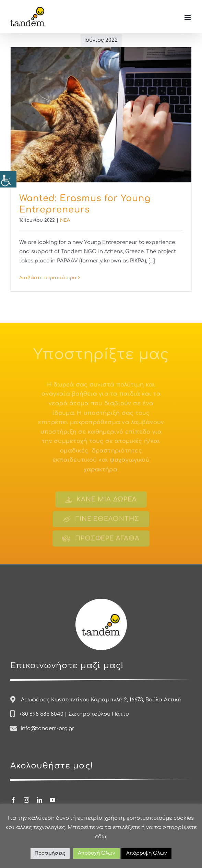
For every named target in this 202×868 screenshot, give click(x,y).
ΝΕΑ (65, 220)
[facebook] (13, 800)
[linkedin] (39, 800)
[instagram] (26, 800)
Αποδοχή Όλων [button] (96, 853)
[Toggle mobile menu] (188, 17)
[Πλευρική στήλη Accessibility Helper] (8, 179)
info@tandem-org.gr (47, 729)
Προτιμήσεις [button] (50, 853)
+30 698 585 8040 (41, 714)
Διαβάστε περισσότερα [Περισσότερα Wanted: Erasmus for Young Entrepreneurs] (48, 278)
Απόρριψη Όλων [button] (146, 853)
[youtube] (52, 800)
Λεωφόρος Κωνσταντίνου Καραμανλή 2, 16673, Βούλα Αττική (101, 700)
